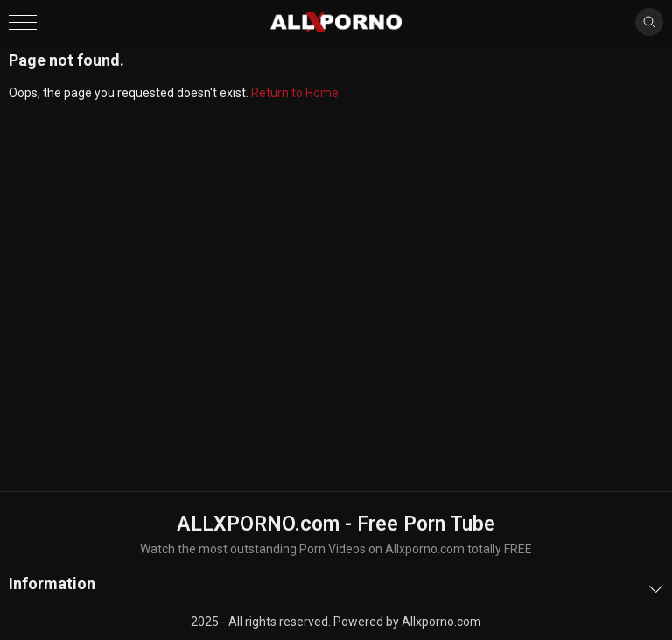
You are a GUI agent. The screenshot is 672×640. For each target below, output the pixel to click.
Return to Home (295, 93)
